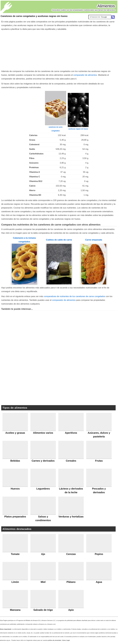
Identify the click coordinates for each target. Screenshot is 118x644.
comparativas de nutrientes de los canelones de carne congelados (74, 296)
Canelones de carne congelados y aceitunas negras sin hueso (34, 16)
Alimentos (106, 6)
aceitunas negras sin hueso (78, 129)
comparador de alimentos (85, 75)
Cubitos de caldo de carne (59, 240)
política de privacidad (54, 640)
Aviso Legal (66, 640)
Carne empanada (94, 240)
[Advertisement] (59, 50)
